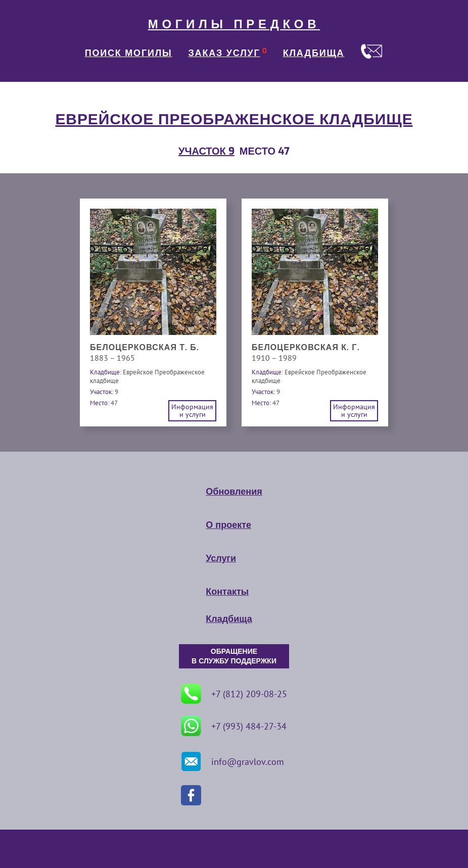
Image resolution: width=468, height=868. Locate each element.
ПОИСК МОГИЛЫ (129, 53)
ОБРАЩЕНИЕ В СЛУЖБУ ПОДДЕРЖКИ (234, 656)
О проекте (228, 525)
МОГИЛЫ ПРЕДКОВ (234, 24)
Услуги (221, 558)
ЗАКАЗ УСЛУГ (224, 53)
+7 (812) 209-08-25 (234, 694)
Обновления (234, 492)
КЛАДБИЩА (314, 53)
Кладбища (229, 619)
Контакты (227, 592)
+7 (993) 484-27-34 (234, 726)
